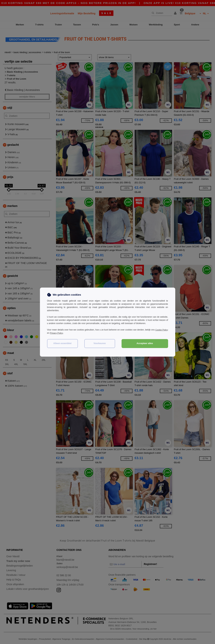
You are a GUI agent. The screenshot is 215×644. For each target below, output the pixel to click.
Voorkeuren (100, 343)
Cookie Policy (162, 330)
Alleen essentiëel (62, 343)
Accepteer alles (145, 343)
